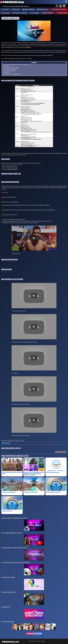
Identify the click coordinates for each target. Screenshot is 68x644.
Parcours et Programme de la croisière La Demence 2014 (17, 65)
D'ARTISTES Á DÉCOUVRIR (34, 634)
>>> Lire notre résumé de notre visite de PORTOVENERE (33, 103)
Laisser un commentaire (61, 452)
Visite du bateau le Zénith (9, 71)
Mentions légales (41, 641)
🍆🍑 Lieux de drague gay (20, 13)
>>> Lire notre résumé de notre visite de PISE (31, 105)
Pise (20, 165)
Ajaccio (5, 166)
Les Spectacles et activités (10, 69)
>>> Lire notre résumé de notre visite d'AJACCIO (31, 114)
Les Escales (6, 66)
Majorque (5, 168)
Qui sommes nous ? (33, 641)
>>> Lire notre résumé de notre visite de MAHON (31, 139)
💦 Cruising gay (34, 13)
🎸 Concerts (5, 9)
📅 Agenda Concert (43, 9)
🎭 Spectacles (16, 9)
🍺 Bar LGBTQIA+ (48, 13)
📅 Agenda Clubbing (28, 9)
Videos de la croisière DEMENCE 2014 (12, 74)
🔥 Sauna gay (5, 13)
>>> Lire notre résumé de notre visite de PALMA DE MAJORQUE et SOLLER (37, 132)
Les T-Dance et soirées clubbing (11, 68)
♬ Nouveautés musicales (58, 9)
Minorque (5, 170)
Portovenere (6, 165)
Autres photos (7, 73)
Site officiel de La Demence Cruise (16, 441)
